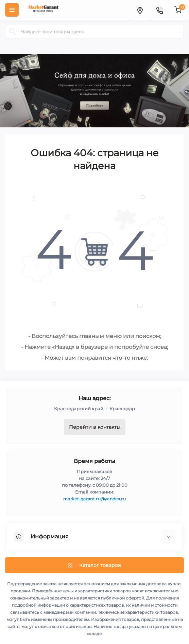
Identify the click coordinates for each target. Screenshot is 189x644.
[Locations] (140, 10)
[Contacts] (159, 10)
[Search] (13, 32)
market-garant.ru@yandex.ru (94, 499)
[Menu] (12, 10)
